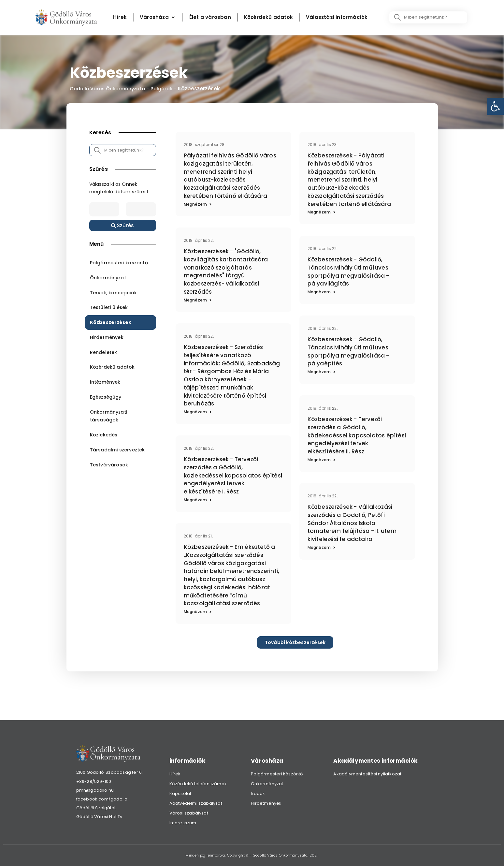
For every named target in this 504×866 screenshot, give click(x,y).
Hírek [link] (175, 774)
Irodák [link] (258, 793)
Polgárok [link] (169, 89)
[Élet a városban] (210, 17)
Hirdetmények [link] (266, 803)
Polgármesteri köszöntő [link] (277, 774)
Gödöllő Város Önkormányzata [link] (111, 89)
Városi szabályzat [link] (189, 813)
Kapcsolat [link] (180, 793)
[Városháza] (158, 17)
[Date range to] (141, 210)
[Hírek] (120, 17)
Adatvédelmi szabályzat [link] (196, 803)
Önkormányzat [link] (267, 784)
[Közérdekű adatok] (268, 17)
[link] (496, 106)
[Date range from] (104, 210)
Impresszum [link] (183, 823)
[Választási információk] (337, 17)
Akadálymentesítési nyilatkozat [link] (367, 774)
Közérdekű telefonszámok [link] (198, 784)
